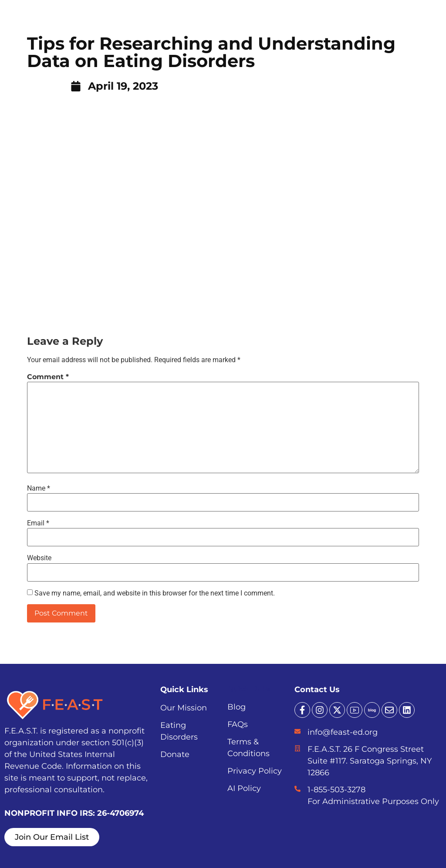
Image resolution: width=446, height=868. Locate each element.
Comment (48, 377)
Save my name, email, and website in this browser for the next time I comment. (155, 593)
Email (38, 523)
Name (39, 488)
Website (39, 558)
